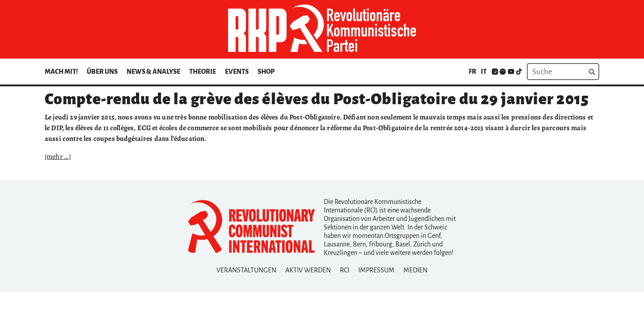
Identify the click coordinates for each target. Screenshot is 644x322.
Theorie (203, 72)
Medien (415, 270)
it (484, 72)
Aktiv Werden (308, 270)
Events (237, 72)
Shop (266, 72)
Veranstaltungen (246, 270)
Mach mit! (61, 72)
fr (472, 72)
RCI (345, 270)
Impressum (376, 270)
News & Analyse (153, 72)
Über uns (102, 72)
